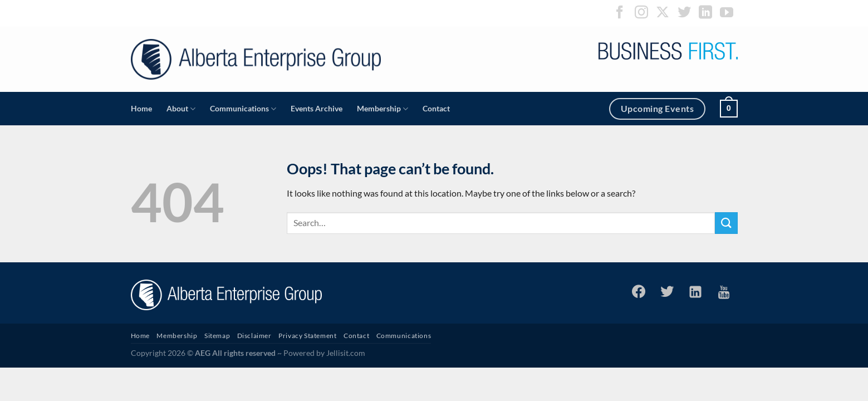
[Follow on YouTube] (727, 13)
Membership (382, 109)
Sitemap (217, 336)
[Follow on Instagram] (641, 13)
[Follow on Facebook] (620, 13)
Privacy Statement (307, 336)
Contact (436, 108)
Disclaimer (254, 336)
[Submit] (726, 223)
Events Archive (317, 108)
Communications (243, 109)
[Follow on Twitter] (684, 13)
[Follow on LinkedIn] (705, 13)
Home (141, 108)
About (181, 109)
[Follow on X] (663, 13)
